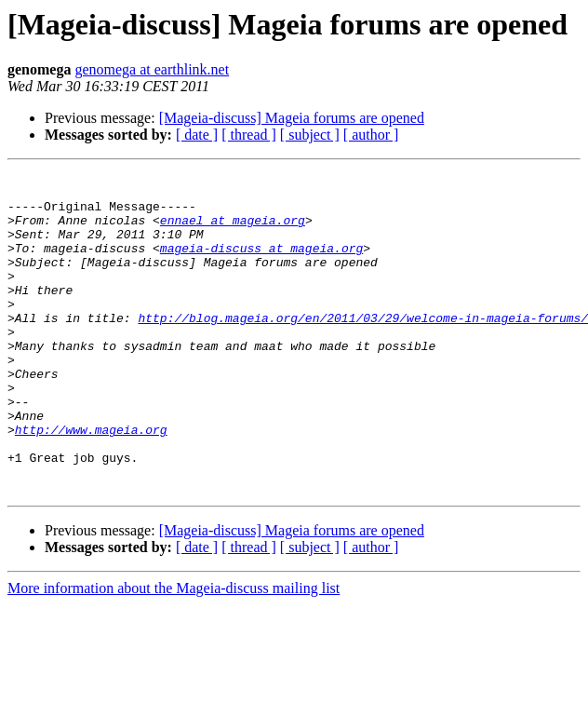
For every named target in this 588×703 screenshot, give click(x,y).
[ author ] (371, 135)
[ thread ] (249, 135)
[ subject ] (310, 135)
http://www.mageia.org (91, 482)
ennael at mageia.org (233, 231)
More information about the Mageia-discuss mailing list (174, 652)
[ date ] (197, 135)
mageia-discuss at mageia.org (261, 264)
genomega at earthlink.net (152, 69)
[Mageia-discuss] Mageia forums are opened (292, 118)
